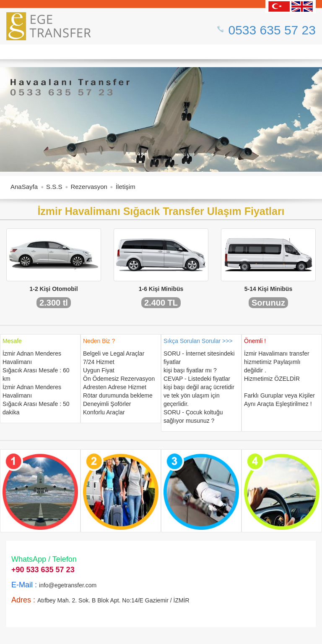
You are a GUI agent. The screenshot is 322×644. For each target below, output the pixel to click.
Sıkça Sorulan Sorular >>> (198, 341)
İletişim (126, 187)
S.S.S (54, 187)
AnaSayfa (24, 187)
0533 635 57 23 (272, 30)
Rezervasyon (89, 187)
